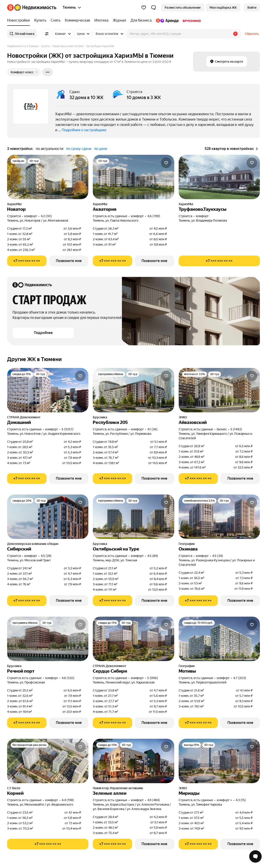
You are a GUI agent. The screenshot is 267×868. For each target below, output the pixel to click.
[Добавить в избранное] (80, 163)
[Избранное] (144, 8)
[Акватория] (133, 177)
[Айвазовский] (219, 390)
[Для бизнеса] (141, 20)
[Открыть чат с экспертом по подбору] (255, 856)
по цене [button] (101, 149)
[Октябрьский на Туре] (133, 517)
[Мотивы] (219, 639)
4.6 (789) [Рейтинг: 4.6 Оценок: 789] (154, 216)
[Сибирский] (48, 517)
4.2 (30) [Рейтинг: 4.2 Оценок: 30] (46, 216)
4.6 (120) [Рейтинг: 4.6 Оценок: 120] (68, 678)
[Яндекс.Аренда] (167, 20)
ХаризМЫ (14, 204)
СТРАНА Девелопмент (24, 417)
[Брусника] (191, 20)
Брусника (100, 417)
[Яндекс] (10, 8)
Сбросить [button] (252, 34)
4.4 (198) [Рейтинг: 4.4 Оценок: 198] (68, 800)
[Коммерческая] (77, 20)
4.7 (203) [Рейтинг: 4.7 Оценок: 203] (240, 678)
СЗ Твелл (14, 788)
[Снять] (56, 20)
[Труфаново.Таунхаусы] (219, 177)
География (187, 544)
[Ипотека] (101, 20)
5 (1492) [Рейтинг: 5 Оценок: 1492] (236, 429)
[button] (154, 8)
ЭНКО (183, 417)
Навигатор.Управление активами (118, 788)
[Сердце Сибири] (133, 639)
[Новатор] (48, 177)
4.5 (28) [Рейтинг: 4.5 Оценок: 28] (46, 556)
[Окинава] (219, 517)
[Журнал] (119, 20)
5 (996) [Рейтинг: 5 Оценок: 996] (153, 678)
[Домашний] (48, 390)
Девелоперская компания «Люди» (33, 544)
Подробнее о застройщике (84, 130)
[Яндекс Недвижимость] (35, 8)
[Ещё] (48, 72)
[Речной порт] (48, 639)
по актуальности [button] (50, 149)
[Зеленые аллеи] (133, 761)
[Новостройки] (20, 20)
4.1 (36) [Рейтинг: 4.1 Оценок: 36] (152, 429)
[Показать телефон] (27, 261)
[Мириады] (219, 761)
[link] (252, 8)
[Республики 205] (133, 390)
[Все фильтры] (47, 34)
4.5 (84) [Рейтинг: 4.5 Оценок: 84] (153, 556)
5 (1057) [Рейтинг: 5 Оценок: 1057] (68, 429)
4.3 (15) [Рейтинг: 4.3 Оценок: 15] (241, 800)
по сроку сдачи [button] (79, 149)
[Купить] (40, 20)
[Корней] (48, 761)
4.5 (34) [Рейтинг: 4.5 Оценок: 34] (218, 556)
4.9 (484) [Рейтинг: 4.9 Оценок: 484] (154, 800)
